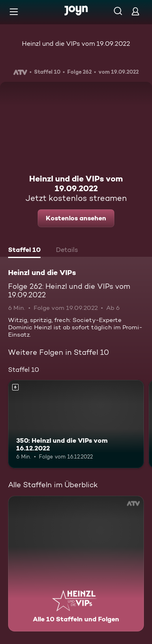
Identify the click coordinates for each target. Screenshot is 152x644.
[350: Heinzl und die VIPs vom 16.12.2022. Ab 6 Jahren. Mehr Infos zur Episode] (76, 424)
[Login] (135, 11)
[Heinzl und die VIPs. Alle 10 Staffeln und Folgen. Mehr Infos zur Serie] (76, 564)
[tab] (24, 251)
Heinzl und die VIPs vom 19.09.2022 (76, 44)
